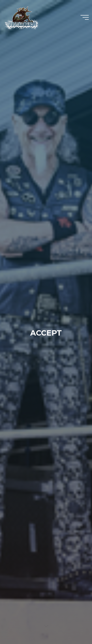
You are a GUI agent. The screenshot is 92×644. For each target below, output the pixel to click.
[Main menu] (85, 17)
